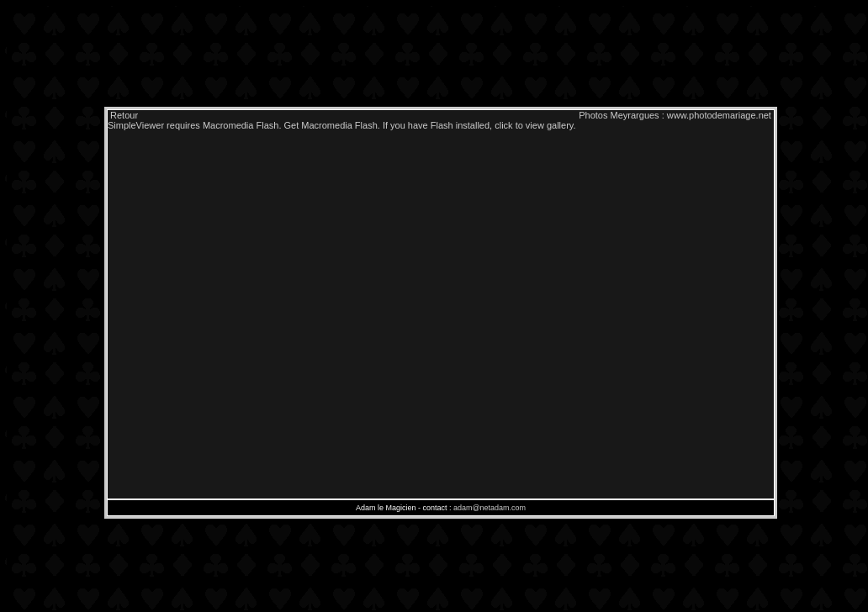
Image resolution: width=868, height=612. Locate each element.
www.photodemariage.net (719, 115)
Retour (123, 115)
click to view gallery (534, 125)
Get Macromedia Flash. (332, 125)
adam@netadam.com (490, 508)
